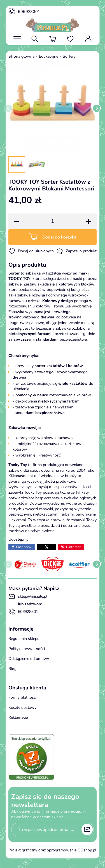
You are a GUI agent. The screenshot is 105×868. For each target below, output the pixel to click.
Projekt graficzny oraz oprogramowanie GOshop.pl (52, 850)
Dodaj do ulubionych (31, 251)
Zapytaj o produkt (76, 251)
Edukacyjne (49, 56)
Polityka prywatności (27, 649)
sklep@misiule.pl (28, 597)
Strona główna (21, 56)
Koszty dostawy (22, 708)
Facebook (24, 547)
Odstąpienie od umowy (29, 659)
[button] (15, 221)
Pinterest (73, 547)
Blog (12, 669)
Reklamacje (18, 717)
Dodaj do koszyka (59, 237)
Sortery (69, 56)
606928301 (24, 12)
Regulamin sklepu (24, 639)
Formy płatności (22, 697)
